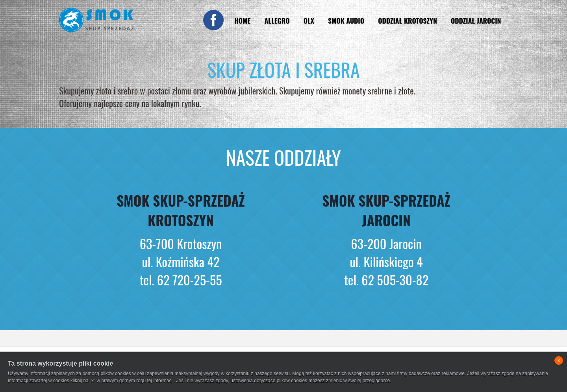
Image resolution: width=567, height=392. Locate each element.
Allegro (277, 20)
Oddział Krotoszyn (408, 20)
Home (242, 20)
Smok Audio (346, 20)
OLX (309, 20)
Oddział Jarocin (476, 20)
